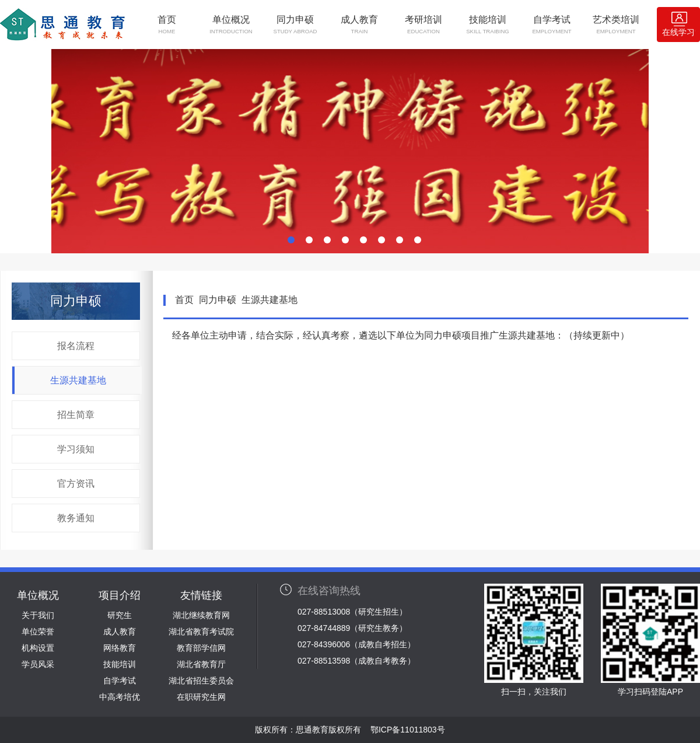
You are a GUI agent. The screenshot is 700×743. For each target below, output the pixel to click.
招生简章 (76, 415)
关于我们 (38, 615)
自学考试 (552, 25)
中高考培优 (120, 697)
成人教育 (359, 25)
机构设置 (38, 648)
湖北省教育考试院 (201, 632)
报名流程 (76, 346)
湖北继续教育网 (201, 615)
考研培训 (423, 25)
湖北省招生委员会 (201, 681)
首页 (167, 25)
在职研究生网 (201, 697)
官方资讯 (76, 484)
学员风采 (38, 664)
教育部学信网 (201, 648)
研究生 (120, 615)
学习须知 (76, 449)
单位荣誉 (38, 632)
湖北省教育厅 (201, 664)
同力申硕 (295, 25)
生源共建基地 (78, 380)
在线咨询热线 (329, 591)
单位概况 (231, 25)
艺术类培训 (616, 25)
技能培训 (488, 25)
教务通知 (76, 518)
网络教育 (120, 648)
